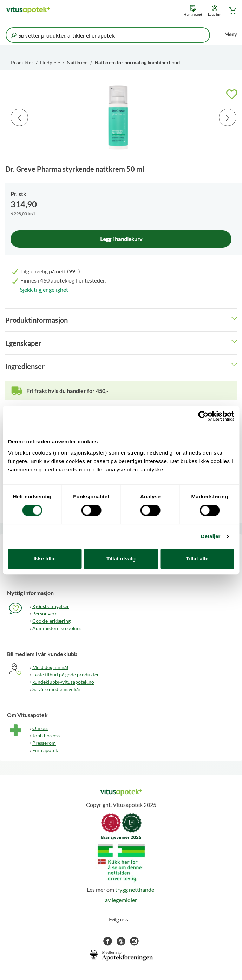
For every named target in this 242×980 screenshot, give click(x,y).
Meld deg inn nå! (50, 667)
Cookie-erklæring (51, 621)
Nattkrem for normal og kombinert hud (137, 63)
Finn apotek (45, 750)
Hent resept (193, 14)
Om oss (40, 728)
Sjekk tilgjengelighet (44, 289)
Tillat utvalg (121, 559)
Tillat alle (197, 559)
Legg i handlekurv (121, 239)
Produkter (22, 63)
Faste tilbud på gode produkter (66, 675)
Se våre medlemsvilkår (57, 689)
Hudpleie (50, 63)
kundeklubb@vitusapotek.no (63, 682)
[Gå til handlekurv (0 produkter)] (232, 11)
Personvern (45, 614)
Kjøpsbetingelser (51, 606)
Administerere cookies (57, 628)
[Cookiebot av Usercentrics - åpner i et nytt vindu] (203, 416)
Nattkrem (77, 63)
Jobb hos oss (46, 736)
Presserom (44, 743)
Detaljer (211, 536)
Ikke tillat (45, 559)
